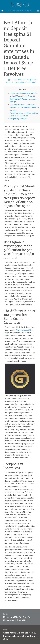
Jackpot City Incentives (19, 119)
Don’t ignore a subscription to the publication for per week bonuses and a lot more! (24, 107)
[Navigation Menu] (38, 11)
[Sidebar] (2, 11)
